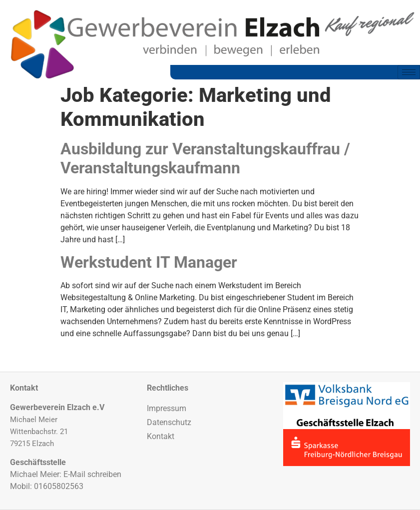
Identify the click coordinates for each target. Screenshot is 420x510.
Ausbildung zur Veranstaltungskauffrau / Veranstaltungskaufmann (205, 158)
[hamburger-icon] (409, 72)
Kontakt (161, 436)
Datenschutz (169, 422)
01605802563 (59, 486)
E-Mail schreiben (92, 474)
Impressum (167, 408)
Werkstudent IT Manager (149, 262)
